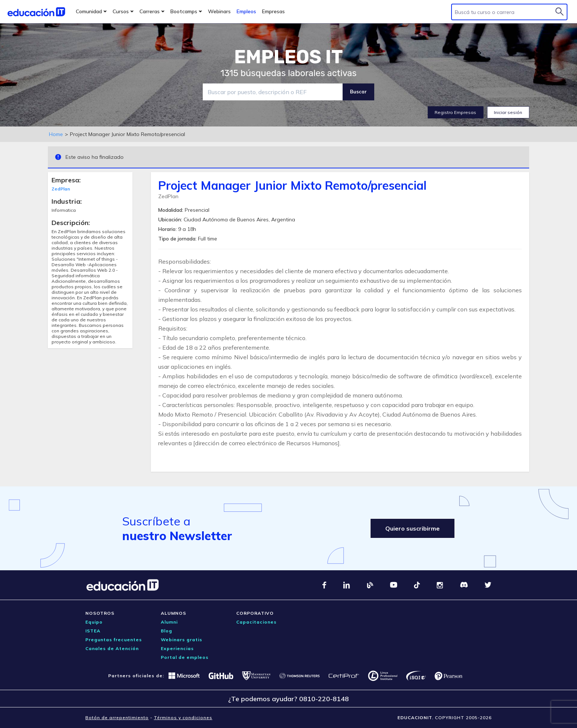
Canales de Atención (112, 648)
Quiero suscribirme (413, 528)
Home (56, 134)
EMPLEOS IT (288, 57)
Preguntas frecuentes (114, 640)
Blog (167, 631)
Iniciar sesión (508, 112)
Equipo (94, 622)
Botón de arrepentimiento (117, 718)
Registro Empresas (455, 112)
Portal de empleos (185, 657)
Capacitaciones (256, 622)
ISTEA (93, 631)
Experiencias (177, 648)
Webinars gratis (182, 640)
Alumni (169, 622)
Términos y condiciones (183, 718)
